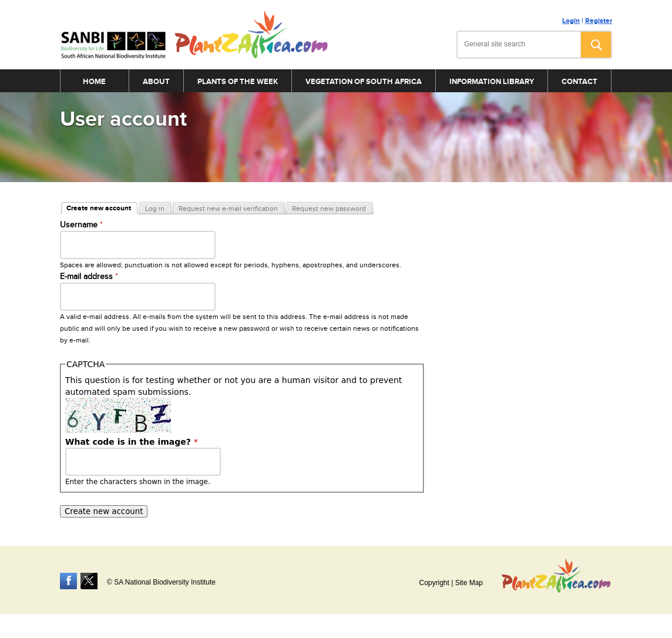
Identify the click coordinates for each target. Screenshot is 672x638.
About (156, 82)
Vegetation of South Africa (364, 82)
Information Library (492, 82)
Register (599, 21)
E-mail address (89, 277)
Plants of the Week (238, 82)
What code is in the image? (132, 442)
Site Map (469, 583)
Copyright (434, 583)
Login (571, 21)
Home (94, 82)
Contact (579, 82)
